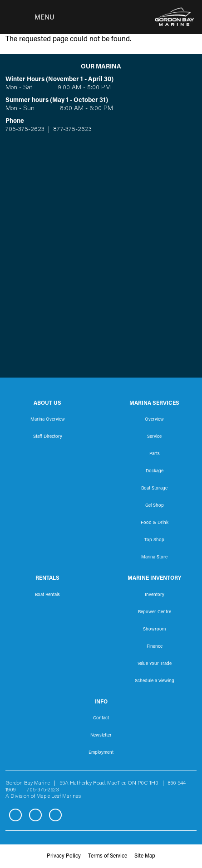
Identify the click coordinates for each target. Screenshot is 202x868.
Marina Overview (48, 420)
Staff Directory (48, 437)
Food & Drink (155, 523)
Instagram (35, 815)
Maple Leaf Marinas (59, 796)
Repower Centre (155, 612)
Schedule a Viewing (155, 681)
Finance (155, 647)
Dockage (155, 471)
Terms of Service (108, 856)
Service (154, 437)
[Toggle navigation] (30, 17)
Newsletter (101, 736)
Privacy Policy (64, 856)
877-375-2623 (71, 130)
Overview (154, 420)
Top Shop (154, 540)
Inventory (155, 595)
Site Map (145, 856)
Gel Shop (155, 506)
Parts (155, 454)
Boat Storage (154, 489)
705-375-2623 (25, 130)
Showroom (154, 630)
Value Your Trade (155, 664)
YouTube (55, 815)
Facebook (15, 815)
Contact (101, 718)
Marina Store (154, 558)
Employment (101, 753)
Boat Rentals (47, 595)
